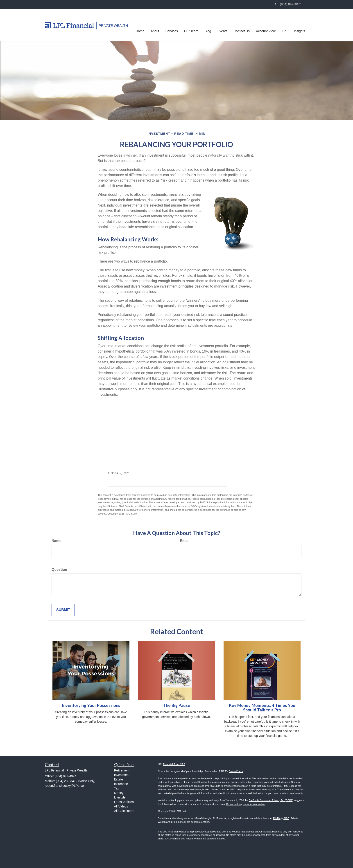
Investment (122, 775)
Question (59, 570)
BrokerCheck (236, 771)
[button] (155, 25)
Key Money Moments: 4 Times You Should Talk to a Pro (262, 708)
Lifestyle (120, 797)
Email (185, 541)
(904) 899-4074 (288, 4)
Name (57, 541)
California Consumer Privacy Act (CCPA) (271, 800)
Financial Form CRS (174, 764)
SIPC (286, 818)
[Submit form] (63, 610)
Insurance (121, 784)
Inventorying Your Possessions (91, 705)
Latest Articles (124, 802)
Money (119, 793)
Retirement (122, 770)
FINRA (277, 818)
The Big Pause (177, 705)
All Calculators (124, 811)
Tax (117, 788)
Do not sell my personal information (246, 804)
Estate (119, 779)
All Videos (121, 806)
